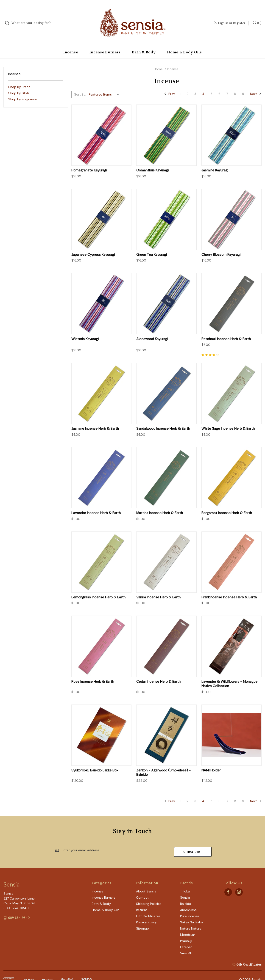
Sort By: (80, 85)
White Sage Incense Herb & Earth (228, 420)
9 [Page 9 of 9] (243, 85)
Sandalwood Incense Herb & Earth (163, 420)
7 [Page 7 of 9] (227, 85)
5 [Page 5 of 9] (211, 85)
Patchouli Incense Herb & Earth (226, 330)
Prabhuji (186, 930)
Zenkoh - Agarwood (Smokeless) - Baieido (163, 764)
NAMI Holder (211, 761)
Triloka (185, 881)
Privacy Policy (146, 911)
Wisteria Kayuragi (85, 330)
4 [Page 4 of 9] (203, 85)
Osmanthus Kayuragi (152, 161)
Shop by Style (19, 84)
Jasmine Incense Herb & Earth (95, 420)
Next (256, 85)
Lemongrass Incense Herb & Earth (98, 588)
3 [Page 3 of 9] (195, 85)
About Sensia (146, 881)
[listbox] (105, 85)
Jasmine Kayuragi (215, 161)
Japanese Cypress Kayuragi (93, 246)
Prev (169, 85)
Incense (71, 43)
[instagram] (239, 881)
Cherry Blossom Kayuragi (221, 246)
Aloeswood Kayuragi (152, 330)
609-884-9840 (19, 907)
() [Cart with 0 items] (257, 18)
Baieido (186, 893)
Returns (142, 899)
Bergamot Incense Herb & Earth (227, 504)
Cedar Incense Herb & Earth (158, 673)
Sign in (223, 18)
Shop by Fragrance (22, 90)
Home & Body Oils (184, 43)
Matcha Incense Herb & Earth (160, 504)
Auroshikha (188, 899)
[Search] (9, 18)
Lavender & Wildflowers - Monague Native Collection (229, 675)
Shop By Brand (19, 78)
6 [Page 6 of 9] (219, 85)
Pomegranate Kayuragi (89, 161)
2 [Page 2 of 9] (187, 85)
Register (239, 18)
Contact (142, 887)
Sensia (185, 887)
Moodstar (188, 924)
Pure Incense (190, 905)
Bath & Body (144, 43)
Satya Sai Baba (192, 911)
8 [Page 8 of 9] (235, 85)
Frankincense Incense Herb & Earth (229, 588)
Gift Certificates (148, 905)
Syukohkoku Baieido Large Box (95, 761)
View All (186, 942)
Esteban (186, 936)
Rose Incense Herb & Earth (93, 673)
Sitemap (142, 918)
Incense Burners (105, 43)
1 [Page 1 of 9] (180, 85)
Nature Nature (191, 918)
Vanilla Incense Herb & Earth (158, 588)
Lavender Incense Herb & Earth (96, 504)
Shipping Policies (149, 893)
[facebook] (228, 881)
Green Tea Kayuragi (152, 246)
